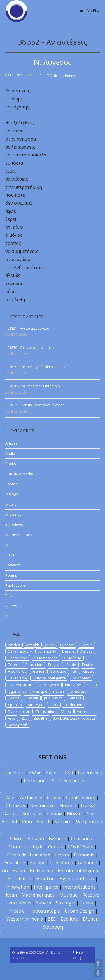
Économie (84, 855)
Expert (53, 773)
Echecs (14, 665)
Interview (73, 685)
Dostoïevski (42, 806)
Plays (10, 555)
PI (53, 781)
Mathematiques (19, 535)
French (38, 671)
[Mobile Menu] (90, 10)
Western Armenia (25, 919)
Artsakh (33, 645)
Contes (11, 484)
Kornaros (32, 814)
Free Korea (17, 671)
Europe (38, 863)
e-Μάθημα (72, 658)
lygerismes (17, 691)
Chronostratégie (26, 847)
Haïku (19, 871)
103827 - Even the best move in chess (35, 405)
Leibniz (55, 814)
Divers (11, 504)
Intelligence (49, 685)
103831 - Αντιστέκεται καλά (27, 328)
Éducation (15, 863)
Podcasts (13, 565)
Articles (56, 76)
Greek (88, 671)
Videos (11, 606)
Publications (16, 585)
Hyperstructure (21, 685)
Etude (71, 665)
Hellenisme (17, 678)
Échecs (62, 855)
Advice (16, 839)
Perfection (35, 781)
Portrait (32, 698)
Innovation (18, 887)
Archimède (31, 798)
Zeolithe (41, 718)
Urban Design (79, 911)
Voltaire (63, 822)
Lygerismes (90, 773)
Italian (92, 685)
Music (10, 545)
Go (75, 671)
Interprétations (79, 887)
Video (66, 711)
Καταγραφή (18, 725)
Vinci (12, 718)
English (54, 665)
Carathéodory (81, 798)
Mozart (75, 814)
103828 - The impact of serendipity (33, 386)
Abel (11, 798)
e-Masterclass (46, 658)
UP (98, 963)
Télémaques (72, 781)
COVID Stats (81, 847)
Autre (50, 645)
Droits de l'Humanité (29, 855)
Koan (11, 895)
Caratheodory (20, 651)
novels (59, 691)
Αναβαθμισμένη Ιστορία (74, 718)
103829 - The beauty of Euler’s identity (35, 367)
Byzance (67, 645)
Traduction (73, 705)
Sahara (75, 698)
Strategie (36, 705)
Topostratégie (45, 911)
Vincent (83, 711)
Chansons (81, 839)
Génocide (88, 863)
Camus (87, 645)
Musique (40, 691)
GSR (69, 773)
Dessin (68, 651)
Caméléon (14, 773)
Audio (10, 453)
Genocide (58, 671)
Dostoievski (18, 658)
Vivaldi (43, 822)
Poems (70, 76)
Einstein (68, 806)
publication (53, 698)
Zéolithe (69, 919)
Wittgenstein (90, 822)
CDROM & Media (19, 474)
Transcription (19, 711)
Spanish (15, 705)
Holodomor (81, 678)
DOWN (98, 973)
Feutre (88, 665)
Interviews (14, 525)
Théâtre (16, 911)
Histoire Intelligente (49, 678)
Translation (46, 711)
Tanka (87, 903)
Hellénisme (41, 871)
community (47, 651)
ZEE (25, 718)
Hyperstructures (77, 879)
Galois (11, 814)
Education (34, 665)
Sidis (92, 814)
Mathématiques (38, 895)
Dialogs (12, 494)
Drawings (13, 514)
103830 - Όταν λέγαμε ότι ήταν (30, 348)
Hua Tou (45, 879)
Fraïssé (88, 806)
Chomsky (16, 806)
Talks (10, 595)
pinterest (78, 691)
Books (11, 464)
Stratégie (65, 903)
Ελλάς (35, 773)
